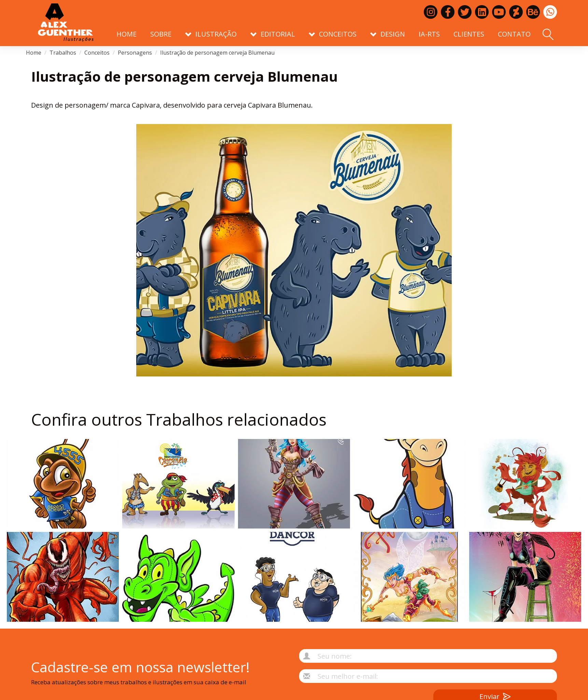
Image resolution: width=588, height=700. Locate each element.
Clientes (469, 34)
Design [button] (388, 34)
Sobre (161, 34)
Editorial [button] (273, 34)
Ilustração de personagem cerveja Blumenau (217, 53)
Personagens (135, 53)
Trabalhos (63, 53)
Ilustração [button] (211, 34)
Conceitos (97, 53)
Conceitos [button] (333, 34)
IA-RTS (429, 34)
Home (127, 34)
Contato (514, 34)
